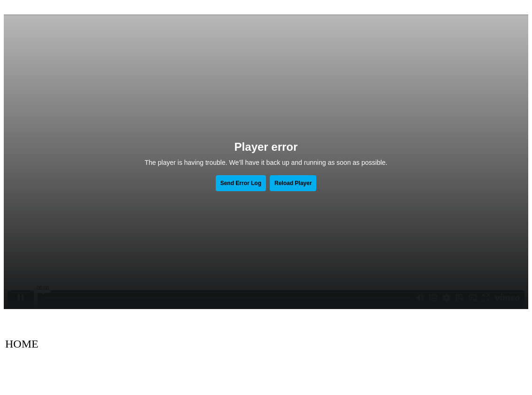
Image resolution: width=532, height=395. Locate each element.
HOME (22, 344)
